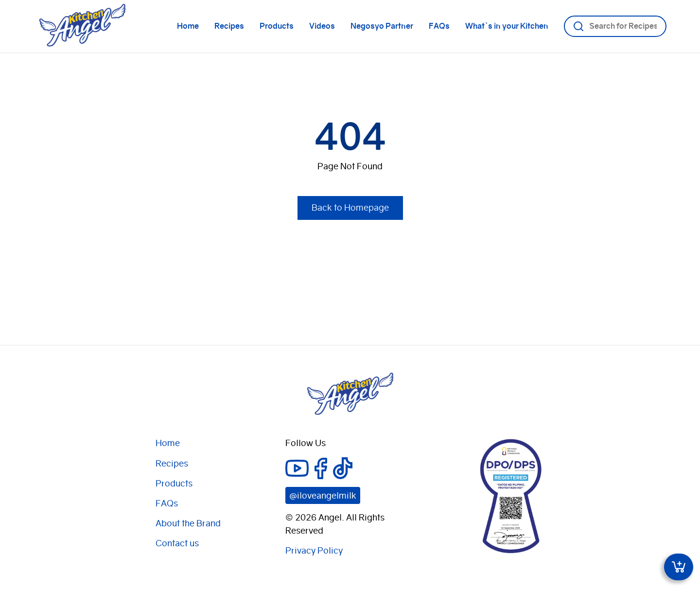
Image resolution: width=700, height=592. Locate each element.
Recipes (229, 26)
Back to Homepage (350, 207)
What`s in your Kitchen (507, 26)
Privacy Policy (314, 550)
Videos (322, 26)
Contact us (177, 543)
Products (277, 26)
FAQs (439, 26)
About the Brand (188, 523)
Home (188, 26)
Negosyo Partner (382, 26)
